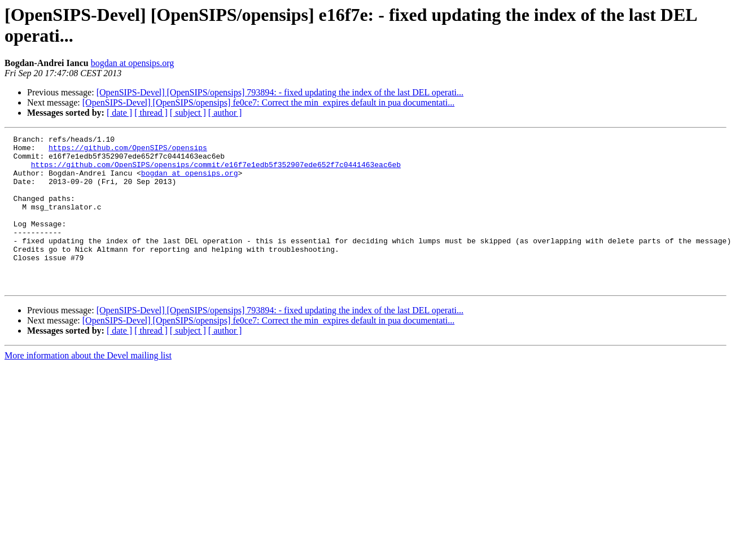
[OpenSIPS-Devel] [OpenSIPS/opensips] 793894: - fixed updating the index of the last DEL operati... (280, 92)
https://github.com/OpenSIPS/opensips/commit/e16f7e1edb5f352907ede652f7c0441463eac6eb (216, 171)
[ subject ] (188, 113)
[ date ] (119, 113)
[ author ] (225, 113)
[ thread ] (151, 113)
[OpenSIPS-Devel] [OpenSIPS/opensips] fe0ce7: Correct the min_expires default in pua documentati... (268, 102)
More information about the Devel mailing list (88, 386)
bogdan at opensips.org (133, 63)
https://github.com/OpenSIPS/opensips (128, 151)
